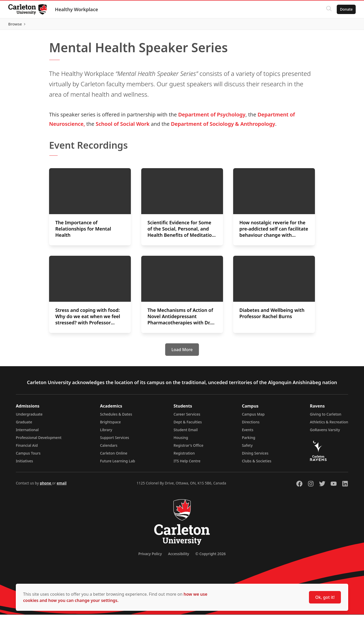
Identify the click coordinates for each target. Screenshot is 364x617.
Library (106, 432)
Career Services (187, 416)
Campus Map (253, 416)
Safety (247, 448)
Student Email (186, 432)
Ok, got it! (325, 597)
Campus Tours (28, 455)
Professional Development (39, 440)
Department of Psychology (212, 117)
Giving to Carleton (326, 416)
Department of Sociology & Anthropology (223, 126)
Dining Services (255, 455)
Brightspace (110, 424)
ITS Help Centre (187, 463)
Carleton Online (114, 455)
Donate (346, 9)
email (62, 485)
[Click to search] (329, 9)
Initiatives (24, 463)
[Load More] (182, 352)
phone (46, 485)
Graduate (24, 424)
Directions (251, 424)
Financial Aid (27, 448)
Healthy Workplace (77, 9)
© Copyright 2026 (210, 556)
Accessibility (178, 556)
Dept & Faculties (188, 424)
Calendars (109, 448)
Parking (249, 440)
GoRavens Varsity (325, 432)
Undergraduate (29, 416)
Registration (184, 455)
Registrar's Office (189, 448)
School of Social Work (123, 126)
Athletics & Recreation (329, 424)
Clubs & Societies (257, 463)
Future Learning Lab (117, 463)
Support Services (114, 440)
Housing (181, 440)
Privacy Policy (150, 556)
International (27, 432)
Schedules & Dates (116, 416)
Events (248, 432)
